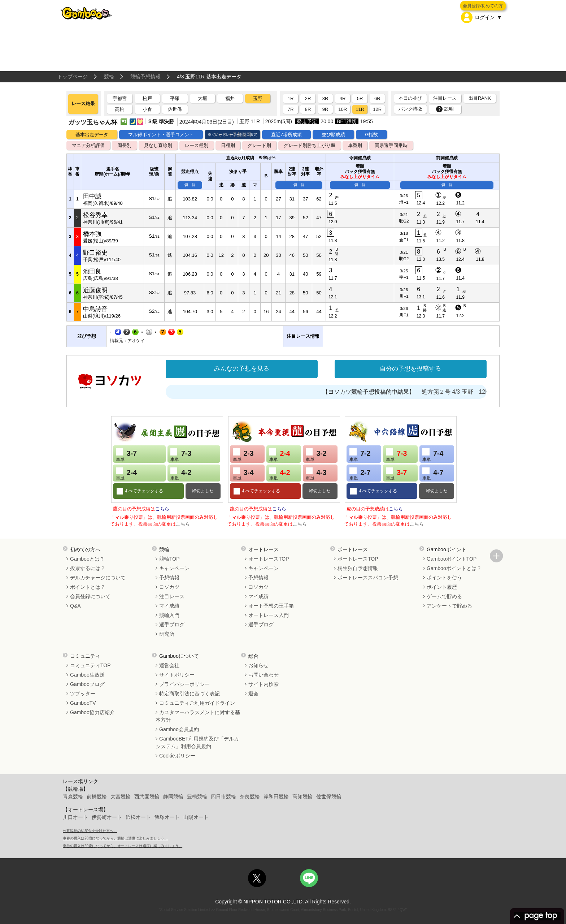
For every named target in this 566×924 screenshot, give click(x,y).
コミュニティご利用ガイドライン (197, 703)
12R (377, 109)
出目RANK (480, 98)
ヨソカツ (169, 587)
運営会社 (169, 665)
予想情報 (169, 578)
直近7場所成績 (286, 135)
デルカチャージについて (98, 578)
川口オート (75, 817)
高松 (119, 109)
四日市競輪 (223, 796)
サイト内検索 (264, 684)
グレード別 (259, 145)
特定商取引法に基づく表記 (190, 694)
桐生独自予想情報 (358, 568)
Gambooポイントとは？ (454, 568)
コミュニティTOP (90, 665)
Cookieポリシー (177, 756)
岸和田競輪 (276, 796)
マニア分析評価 (88, 145)
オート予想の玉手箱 (271, 606)
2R (308, 98)
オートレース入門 (269, 615)
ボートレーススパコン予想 (368, 578)
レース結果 (83, 103)
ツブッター (83, 694)
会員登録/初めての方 (483, 6)
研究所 (167, 634)
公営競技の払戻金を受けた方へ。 (90, 831)
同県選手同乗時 (391, 145)
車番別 (355, 145)
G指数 (371, 135)
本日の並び (410, 98)
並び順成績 (333, 135)
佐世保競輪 (329, 796)
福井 (230, 98)
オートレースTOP (269, 559)
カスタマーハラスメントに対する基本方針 (198, 716)
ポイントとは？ (88, 587)
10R (343, 109)
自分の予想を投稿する (410, 369)
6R (377, 98)
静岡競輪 (173, 796)
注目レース (445, 98)
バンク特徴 (410, 109)
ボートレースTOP (358, 559)
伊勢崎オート (107, 817)
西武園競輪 (147, 796)
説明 (445, 109)
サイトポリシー (177, 675)
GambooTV (83, 703)
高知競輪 (302, 796)
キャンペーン (174, 568)
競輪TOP (169, 559)
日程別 (228, 145)
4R (343, 98)
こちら (162, 509)
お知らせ (258, 665)
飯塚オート (167, 817)
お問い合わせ (264, 675)
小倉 (147, 109)
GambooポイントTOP (452, 559)
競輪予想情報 (145, 77)
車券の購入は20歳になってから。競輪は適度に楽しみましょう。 (115, 838)
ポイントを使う (444, 578)
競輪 (109, 77)
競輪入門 (169, 615)
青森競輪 (73, 796)
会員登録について (90, 596)
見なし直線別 (158, 145)
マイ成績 (169, 606)
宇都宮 (120, 98)
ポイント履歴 (442, 587)
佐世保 (175, 109)
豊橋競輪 (197, 796)
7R (291, 109)
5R (360, 98)
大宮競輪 (121, 796)
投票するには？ (88, 568)
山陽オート (196, 817)
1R (291, 98)
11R (360, 109)
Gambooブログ (87, 684)
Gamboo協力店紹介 (92, 712)
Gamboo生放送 (87, 675)
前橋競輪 (97, 796)
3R (325, 98)
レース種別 (197, 145)
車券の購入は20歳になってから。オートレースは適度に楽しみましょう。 (123, 846)
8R (308, 109)
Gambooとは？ (87, 559)
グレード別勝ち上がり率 (310, 145)
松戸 (147, 98)
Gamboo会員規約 (179, 729)
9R (325, 109)
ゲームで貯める (444, 596)
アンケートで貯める (449, 606)
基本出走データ (92, 135)
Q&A (75, 606)
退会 (253, 694)
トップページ (73, 77)
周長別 (124, 145)
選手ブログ (172, 625)
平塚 (175, 98)
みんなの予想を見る (242, 369)
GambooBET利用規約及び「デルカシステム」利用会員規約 (197, 742)
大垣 (203, 98)
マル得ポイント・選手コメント (161, 135)
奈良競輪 (250, 796)
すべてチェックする (143, 491)
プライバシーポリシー (184, 684)
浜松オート (138, 817)
